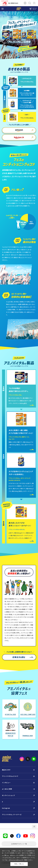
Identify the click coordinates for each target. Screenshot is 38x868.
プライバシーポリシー (15, 860)
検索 (30, 3)
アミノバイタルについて (10, 776)
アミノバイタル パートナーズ (12, 815)
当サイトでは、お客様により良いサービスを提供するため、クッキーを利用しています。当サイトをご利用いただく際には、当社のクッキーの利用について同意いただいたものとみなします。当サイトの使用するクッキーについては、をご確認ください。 (18, 855)
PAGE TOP (34, 826)
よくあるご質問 (7, 789)
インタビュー (6, 783)
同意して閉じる (19, 864)
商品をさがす (6, 770)
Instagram (6, 808)
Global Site (25, 3)
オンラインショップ (8, 795)
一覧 (19, 844)
